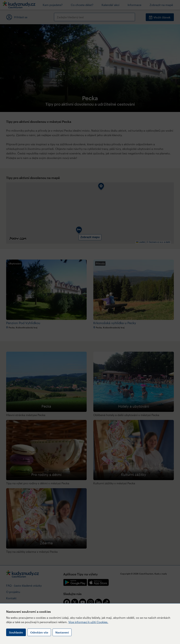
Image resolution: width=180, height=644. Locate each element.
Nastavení (62, 632)
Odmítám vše (39, 632)
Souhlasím (16, 632)
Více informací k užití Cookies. (88, 622)
